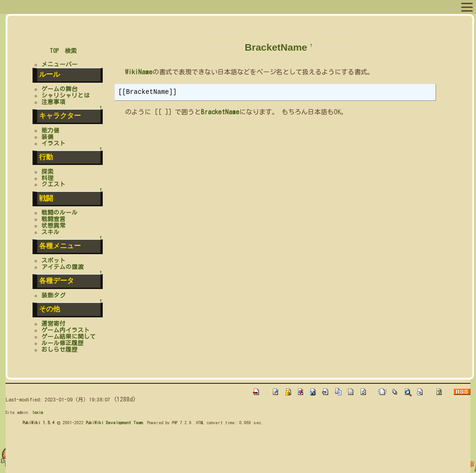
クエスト (53, 184)
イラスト (53, 143)
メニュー (27, 7)
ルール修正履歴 (63, 343)
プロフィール (69, 7)
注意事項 (53, 102)
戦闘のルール (59, 213)
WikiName (139, 72)
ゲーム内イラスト (66, 330)
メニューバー (59, 64)
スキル (50, 232)
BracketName (276, 47)
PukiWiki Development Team (114, 422)
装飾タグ (53, 295)
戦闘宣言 (53, 219)
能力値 (50, 130)
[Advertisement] (175, 452)
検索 (71, 51)
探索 (47, 172)
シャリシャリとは (66, 95)
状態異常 (53, 226)
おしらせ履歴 (59, 350)
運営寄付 (53, 324)
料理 (47, 178)
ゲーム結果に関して (69, 337)
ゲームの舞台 (59, 89)
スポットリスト (169, 7)
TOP (54, 51)
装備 (47, 137)
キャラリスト (117, 7)
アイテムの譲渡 (63, 267)
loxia (37, 412)
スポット (53, 260)
